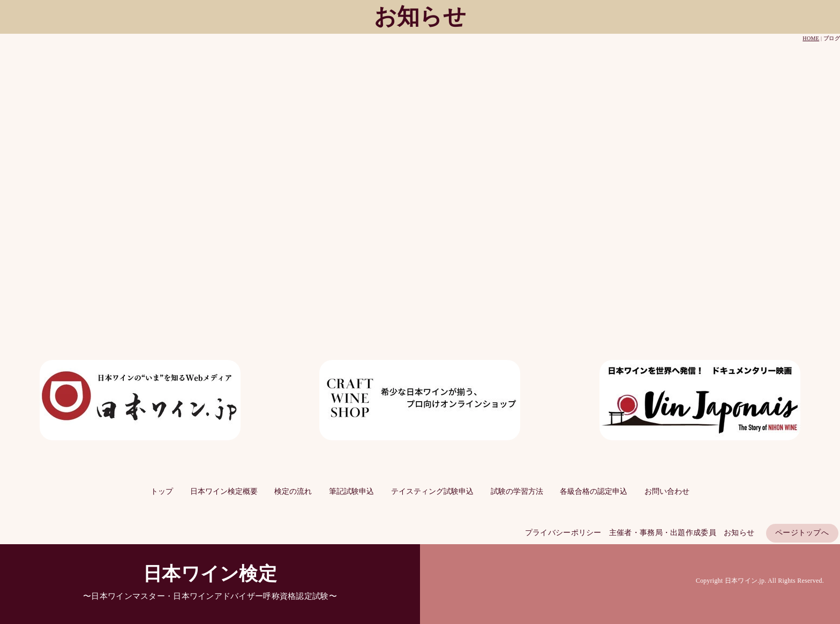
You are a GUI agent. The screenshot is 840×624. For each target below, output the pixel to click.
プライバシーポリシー (563, 533)
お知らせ (739, 533)
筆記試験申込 (351, 491)
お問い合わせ (667, 491)
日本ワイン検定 (210, 574)
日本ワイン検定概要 (224, 491)
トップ (162, 491)
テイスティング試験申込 (432, 491)
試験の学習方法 (517, 491)
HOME (811, 38)
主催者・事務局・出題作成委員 (663, 533)
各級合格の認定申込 (594, 491)
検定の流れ (293, 491)
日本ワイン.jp (745, 581)
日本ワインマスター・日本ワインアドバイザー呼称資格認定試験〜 (214, 596)
